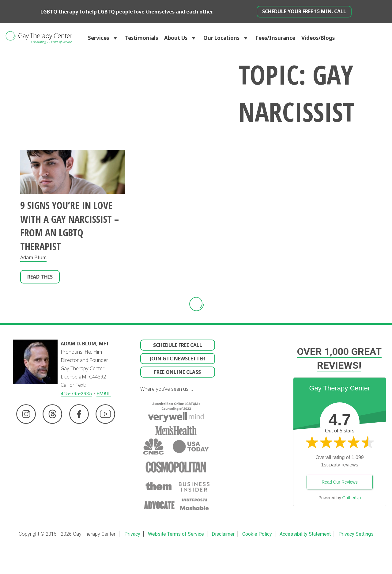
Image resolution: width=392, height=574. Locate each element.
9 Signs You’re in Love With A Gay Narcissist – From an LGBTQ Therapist (70, 226)
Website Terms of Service (177, 534)
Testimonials (141, 38)
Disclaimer (223, 534)
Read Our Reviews (340, 482)
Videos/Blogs (318, 38)
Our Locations (226, 38)
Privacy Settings (352, 534)
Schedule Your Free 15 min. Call (304, 11)
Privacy (135, 534)
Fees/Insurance (275, 38)
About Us (181, 38)
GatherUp (352, 498)
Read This (40, 277)
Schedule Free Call (178, 345)
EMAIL (104, 394)
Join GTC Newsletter (177, 359)
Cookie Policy (256, 534)
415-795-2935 (76, 394)
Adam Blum (33, 257)
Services (103, 38)
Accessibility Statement (303, 534)
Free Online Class (177, 372)
